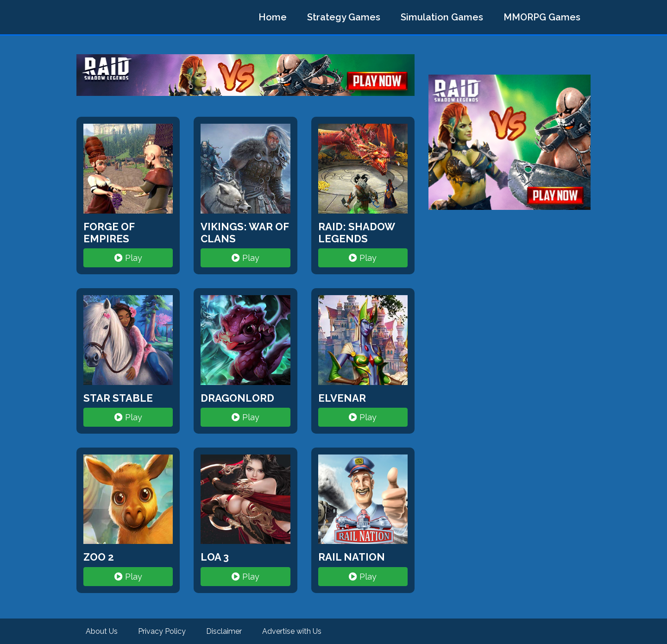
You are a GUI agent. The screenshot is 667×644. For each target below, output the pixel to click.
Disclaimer (224, 631)
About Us (102, 631)
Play (128, 258)
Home (273, 17)
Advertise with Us (292, 631)
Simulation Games (442, 17)
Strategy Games (344, 17)
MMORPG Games (542, 17)
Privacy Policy (162, 631)
